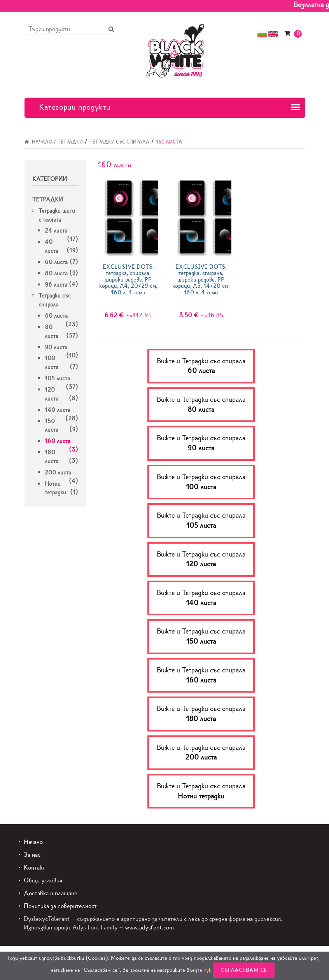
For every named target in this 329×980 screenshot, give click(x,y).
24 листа (56, 231)
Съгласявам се (244, 970)
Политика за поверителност (60, 906)
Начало (38, 142)
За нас (32, 855)
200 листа (58, 472)
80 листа (56, 273)
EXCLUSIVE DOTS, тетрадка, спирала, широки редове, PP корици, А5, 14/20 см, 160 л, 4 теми (201, 280)
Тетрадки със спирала (119, 142)
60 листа (56, 262)
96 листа (56, 285)
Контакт (34, 867)
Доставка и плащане (51, 893)
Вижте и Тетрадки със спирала (201, 366)
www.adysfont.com (149, 927)
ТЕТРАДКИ (70, 142)
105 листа (57, 378)
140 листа (58, 410)
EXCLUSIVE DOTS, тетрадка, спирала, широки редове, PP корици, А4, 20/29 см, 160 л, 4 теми (128, 280)
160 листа (58, 441)
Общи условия (43, 880)
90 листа (56, 347)
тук (207, 970)
